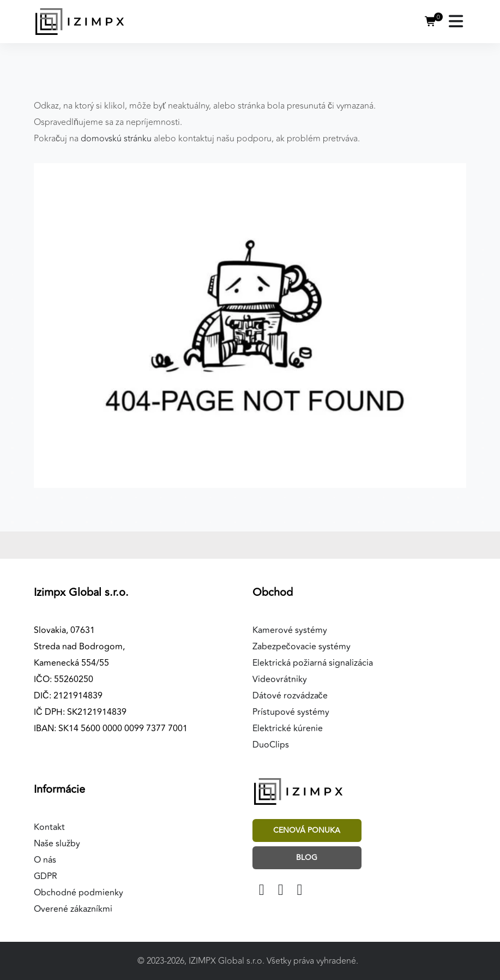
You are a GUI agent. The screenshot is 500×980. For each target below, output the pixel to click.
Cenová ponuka (307, 830)
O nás (45, 860)
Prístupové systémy (291, 712)
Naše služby (57, 844)
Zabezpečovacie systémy (302, 647)
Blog (307, 857)
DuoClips (271, 745)
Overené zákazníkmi (73, 909)
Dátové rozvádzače (290, 696)
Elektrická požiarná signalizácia (313, 663)
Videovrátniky (280, 679)
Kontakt (49, 827)
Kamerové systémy (290, 630)
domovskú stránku (116, 139)
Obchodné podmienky (79, 893)
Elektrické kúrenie (288, 728)
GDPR (46, 876)
